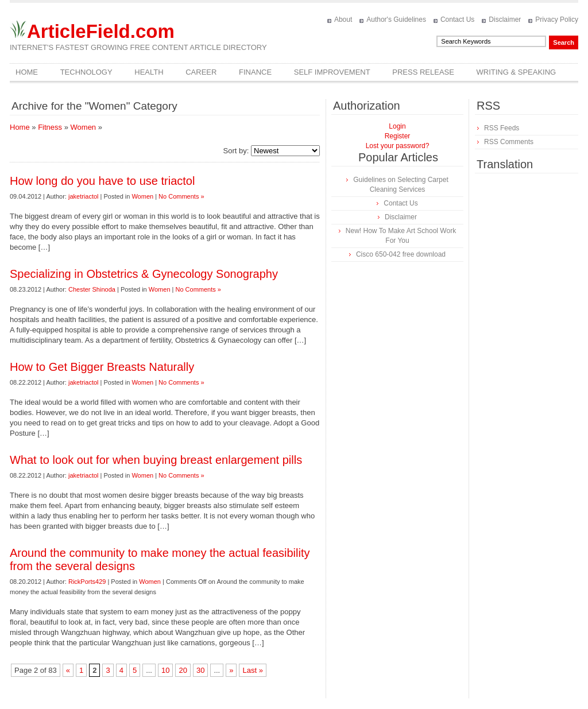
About (343, 20)
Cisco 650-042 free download (401, 254)
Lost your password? (398, 146)
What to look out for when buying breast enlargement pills (156, 460)
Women (84, 127)
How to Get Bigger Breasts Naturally (102, 367)
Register (398, 136)
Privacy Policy (557, 20)
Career (201, 72)
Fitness (50, 127)
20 (183, 670)
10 (165, 670)
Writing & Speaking (517, 72)
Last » (252, 670)
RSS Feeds (502, 128)
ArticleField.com (101, 31)
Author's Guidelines (396, 20)
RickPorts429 (87, 582)
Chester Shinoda (92, 289)
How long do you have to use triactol (102, 181)
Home (27, 72)
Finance (255, 72)
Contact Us (457, 20)
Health (149, 72)
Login (397, 126)
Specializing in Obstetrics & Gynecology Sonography (144, 274)
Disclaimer (505, 20)
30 (200, 670)
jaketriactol (84, 196)
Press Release (423, 72)
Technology (86, 72)
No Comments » (181, 196)
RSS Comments (509, 142)
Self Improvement (332, 72)
